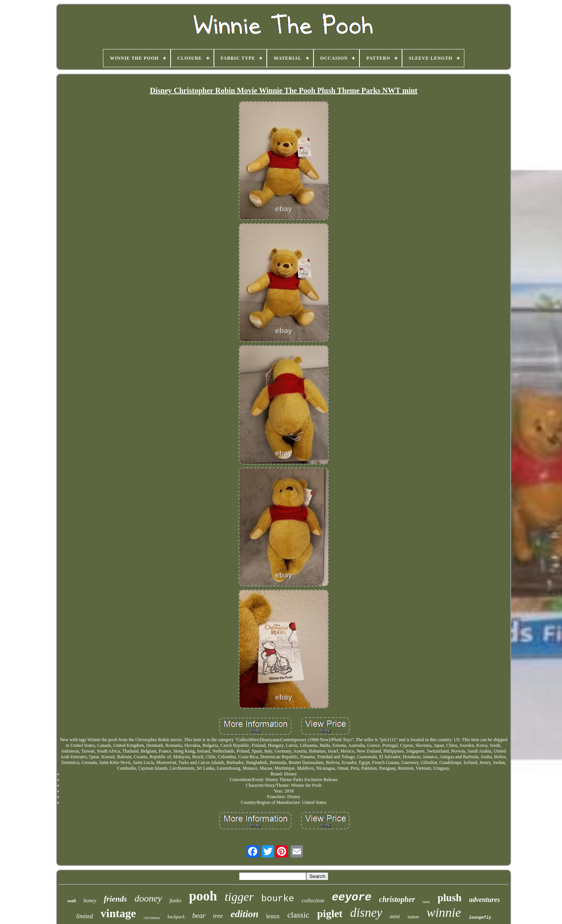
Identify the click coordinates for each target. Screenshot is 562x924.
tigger (239, 897)
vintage (118, 913)
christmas (152, 918)
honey (90, 901)
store (426, 902)
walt (71, 901)
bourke (278, 899)
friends (115, 899)
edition (245, 914)
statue (413, 917)
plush (450, 898)
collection (313, 900)
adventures (485, 900)
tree (218, 916)
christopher (397, 899)
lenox (273, 916)
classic (298, 915)
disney (366, 913)
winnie (444, 912)
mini (395, 916)
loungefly (480, 918)
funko (175, 901)
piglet (330, 914)
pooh (203, 896)
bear (199, 915)
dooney (148, 898)
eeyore (351, 898)
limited (84, 916)
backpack (176, 917)
